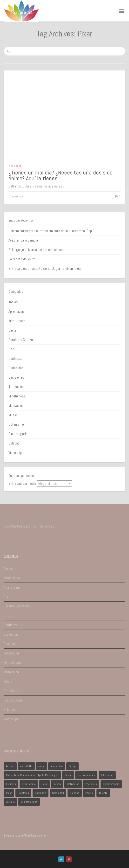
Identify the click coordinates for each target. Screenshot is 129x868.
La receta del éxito (22, 259)
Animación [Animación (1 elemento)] (57, 766)
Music (13, 415)
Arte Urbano (17, 321)
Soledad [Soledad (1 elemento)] (75, 793)
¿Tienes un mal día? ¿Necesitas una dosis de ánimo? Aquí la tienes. (61, 175)
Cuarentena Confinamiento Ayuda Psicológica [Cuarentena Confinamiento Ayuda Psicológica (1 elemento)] (32, 775)
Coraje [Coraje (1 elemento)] (72, 766)
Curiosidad (16, 368)
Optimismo (16, 424)
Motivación (16, 406)
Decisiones (16, 377)
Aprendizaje (17, 311)
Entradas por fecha (22, 483)
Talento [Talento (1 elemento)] (103, 793)
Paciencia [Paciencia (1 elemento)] (91, 784)
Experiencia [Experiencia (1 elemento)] (29, 784)
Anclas (13, 302)
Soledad (14, 443)
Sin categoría (18, 434)
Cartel (13, 330)
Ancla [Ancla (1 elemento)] (41, 766)
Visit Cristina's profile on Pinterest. (29, 526)
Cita (11, 349)
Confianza (15, 358)
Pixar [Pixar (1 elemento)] (9, 793)
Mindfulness (17, 396)
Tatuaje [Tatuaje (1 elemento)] (10, 802)
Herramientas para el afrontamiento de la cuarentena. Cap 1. (52, 231)
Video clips (15, 166)
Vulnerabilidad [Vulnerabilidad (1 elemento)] (29, 802)
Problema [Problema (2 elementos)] (23, 793)
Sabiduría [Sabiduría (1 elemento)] (41, 793)
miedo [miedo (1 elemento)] (57, 784)
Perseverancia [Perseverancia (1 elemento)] (111, 784)
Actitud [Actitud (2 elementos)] (10, 766)
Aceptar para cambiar (24, 240)
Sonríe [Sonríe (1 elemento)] (89, 793)
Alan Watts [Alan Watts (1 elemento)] (26, 766)
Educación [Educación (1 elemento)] (107, 775)
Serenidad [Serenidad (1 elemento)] (58, 793)
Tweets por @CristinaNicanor (25, 835)
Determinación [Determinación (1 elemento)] (86, 775)
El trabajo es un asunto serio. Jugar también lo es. (45, 268)
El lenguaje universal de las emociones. (36, 250)
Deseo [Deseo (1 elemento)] (68, 775)
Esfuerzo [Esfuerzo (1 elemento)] (11, 784)
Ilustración (16, 387)
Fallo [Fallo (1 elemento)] (45, 784)
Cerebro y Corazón (21, 340)
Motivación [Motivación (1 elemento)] (73, 784)
